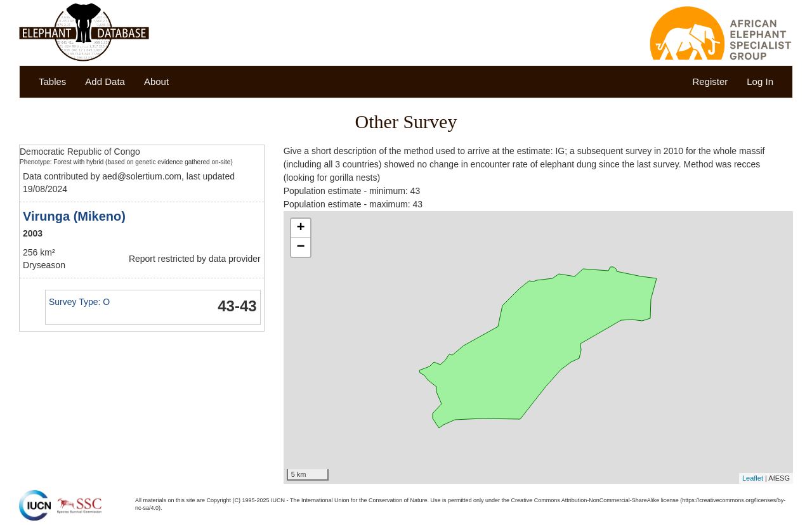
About (156, 81)
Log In (760, 81)
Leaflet (753, 478)
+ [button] (301, 228)
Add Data (105, 81)
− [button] (301, 247)
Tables (52, 81)
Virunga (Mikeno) (74, 216)
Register (710, 81)
